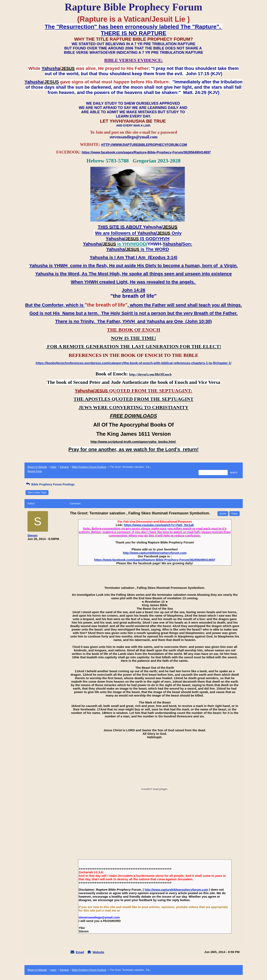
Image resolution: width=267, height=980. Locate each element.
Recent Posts (35, 471)
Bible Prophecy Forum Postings (89, 467)
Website (98, 952)
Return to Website (37, 467)
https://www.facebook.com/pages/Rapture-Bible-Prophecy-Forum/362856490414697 (155, 560)
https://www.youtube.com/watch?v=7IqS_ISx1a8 (159, 525)
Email (80, 952)
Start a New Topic (37, 493)
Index (53, 467)
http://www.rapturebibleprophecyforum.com (155, 553)
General (64, 467)
